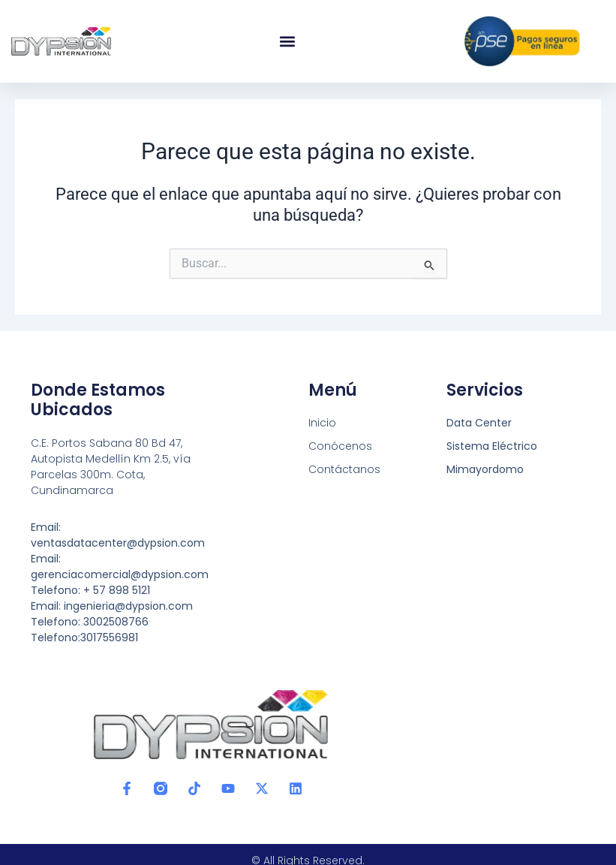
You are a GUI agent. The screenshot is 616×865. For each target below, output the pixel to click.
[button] (287, 42)
